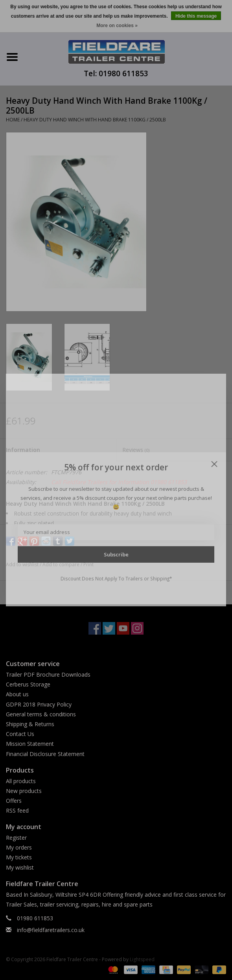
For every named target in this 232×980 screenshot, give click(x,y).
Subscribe (116, 554)
